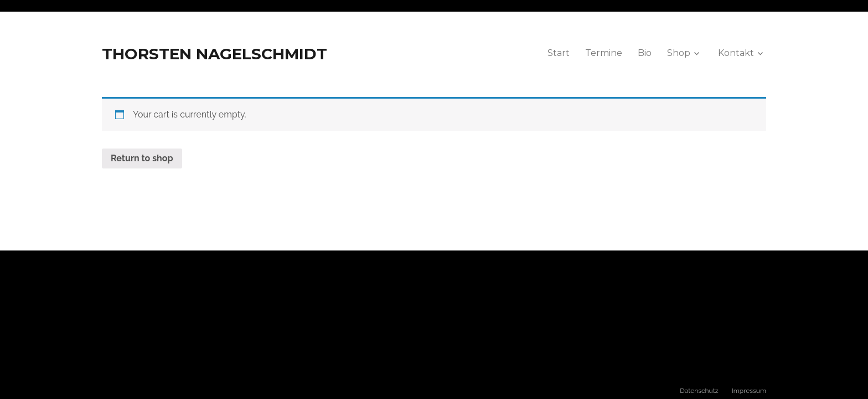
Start (559, 53)
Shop (679, 53)
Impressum (749, 391)
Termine (604, 53)
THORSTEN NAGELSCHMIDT (215, 54)
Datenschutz (699, 391)
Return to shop (142, 158)
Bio (645, 53)
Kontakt (736, 53)
